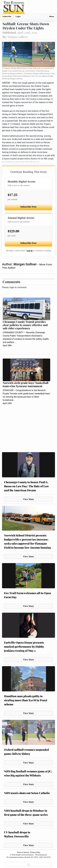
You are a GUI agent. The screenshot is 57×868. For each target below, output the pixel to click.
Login (18, 16)
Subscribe (7, 16)
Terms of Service (23, 852)
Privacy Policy (35, 852)
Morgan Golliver (26, 264)
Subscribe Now (28, 207)
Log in (30, 251)
